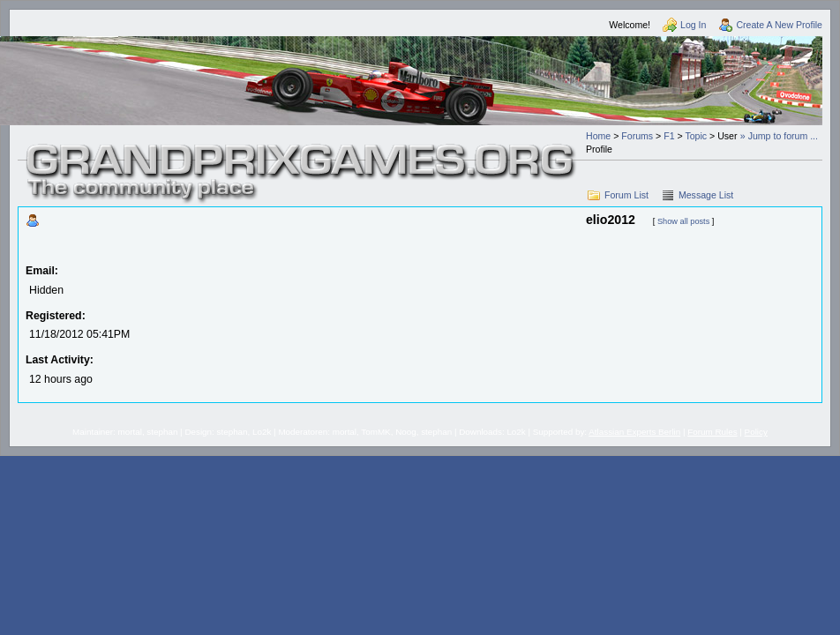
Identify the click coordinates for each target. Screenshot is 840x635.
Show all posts (683, 221)
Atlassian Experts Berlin (634, 432)
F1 (669, 136)
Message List (706, 195)
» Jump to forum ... (779, 136)
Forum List (626, 195)
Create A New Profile (779, 25)
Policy (756, 432)
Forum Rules (712, 432)
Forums (637, 136)
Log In (693, 25)
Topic (696, 136)
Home (598, 136)
